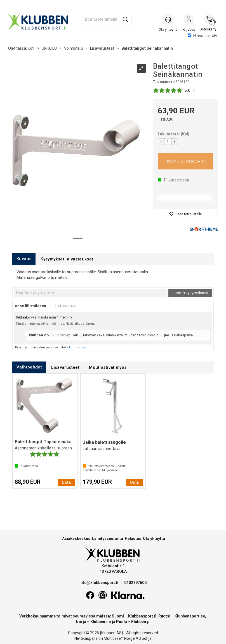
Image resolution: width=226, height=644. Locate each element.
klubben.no (78, 347)
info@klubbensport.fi (99, 583)
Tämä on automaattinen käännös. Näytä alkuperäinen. (55, 324)
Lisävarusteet (102, 48)
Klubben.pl (141, 622)
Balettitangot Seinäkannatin (147, 48)
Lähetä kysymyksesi (190, 293)
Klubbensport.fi (142, 616)
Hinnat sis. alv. (203, 36)
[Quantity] (168, 142)
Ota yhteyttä (154, 538)
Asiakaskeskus (76, 538)
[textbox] (91, 293)
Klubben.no (101, 622)
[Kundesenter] (168, 19)
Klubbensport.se (190, 616)
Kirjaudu (189, 20)
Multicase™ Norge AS (122, 638)
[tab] (24, 259)
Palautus (133, 538)
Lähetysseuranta (108, 538)
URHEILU (49, 48)
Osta (186, 161)
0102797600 (135, 583)
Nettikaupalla (86, 638)
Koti (31, 48)
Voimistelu (73, 48)
